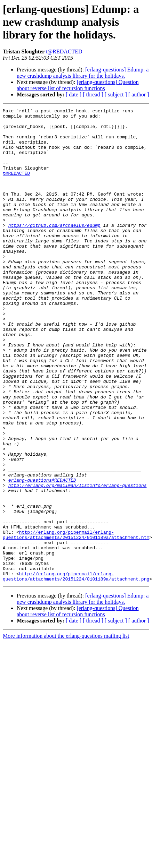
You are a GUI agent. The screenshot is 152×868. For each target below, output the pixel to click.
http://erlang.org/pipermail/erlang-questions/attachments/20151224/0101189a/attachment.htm (76, 620)
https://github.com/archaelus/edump (54, 249)
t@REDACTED (64, 51)
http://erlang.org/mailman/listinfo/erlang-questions (78, 561)
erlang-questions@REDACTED (42, 555)
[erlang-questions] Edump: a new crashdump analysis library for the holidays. (83, 73)
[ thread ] (93, 94)
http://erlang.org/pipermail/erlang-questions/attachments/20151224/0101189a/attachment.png (76, 670)
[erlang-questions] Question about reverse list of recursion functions (78, 85)
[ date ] (74, 94)
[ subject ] (116, 94)
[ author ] (139, 94)
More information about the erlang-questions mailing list (66, 731)
